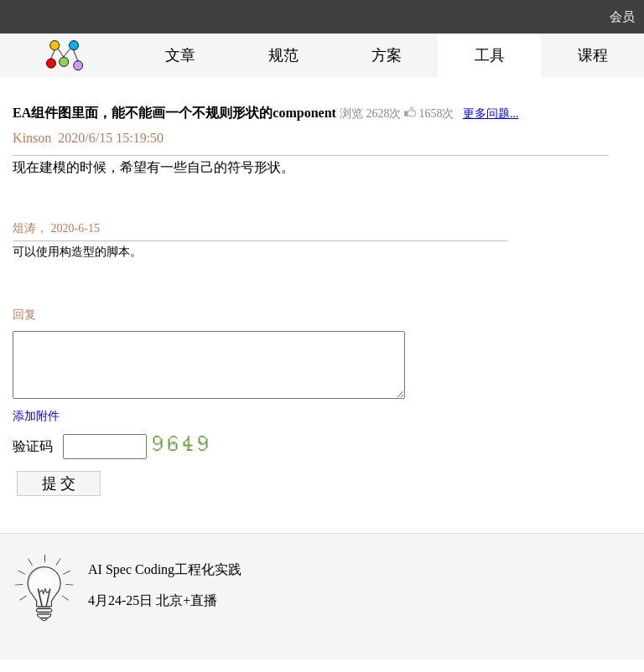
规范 (283, 55)
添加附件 (36, 429)
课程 (593, 55)
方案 (387, 55)
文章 (180, 55)
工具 (490, 55)
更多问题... (491, 114)
